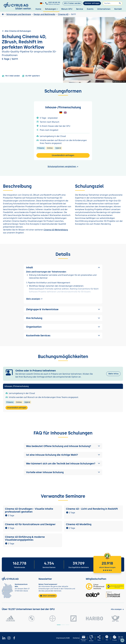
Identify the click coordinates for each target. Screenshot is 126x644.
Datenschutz (78, 638)
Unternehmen (104, 9)
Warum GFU (67, 9)
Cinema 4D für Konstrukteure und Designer (30, 524)
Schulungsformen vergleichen (63, 166)
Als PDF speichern (31, 76)
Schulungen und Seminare (19, 14)
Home (38, 9)
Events (90, 9)
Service (80, 9)
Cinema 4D (63, 14)
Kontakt (118, 9)
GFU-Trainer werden (72, 3)
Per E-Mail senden (11, 76)
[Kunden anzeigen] (117, 609)
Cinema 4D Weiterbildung (56, 230)
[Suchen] (113, 3)
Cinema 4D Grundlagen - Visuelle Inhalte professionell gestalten (29, 510)
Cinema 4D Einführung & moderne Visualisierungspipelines (25, 538)
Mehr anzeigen (35, 299)
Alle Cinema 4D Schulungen (16, 31)
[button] (63, 446)
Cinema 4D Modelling (79, 524)
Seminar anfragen (92, 3)
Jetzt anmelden (48, 596)
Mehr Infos (113, 374)
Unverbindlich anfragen (63, 155)
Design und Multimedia (44, 14)
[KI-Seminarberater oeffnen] (91, 638)
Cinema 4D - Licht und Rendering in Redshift (92, 509)
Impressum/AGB (63, 638)
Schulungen (52, 9)
